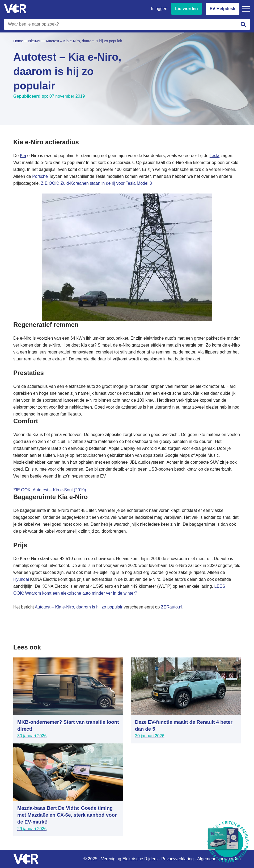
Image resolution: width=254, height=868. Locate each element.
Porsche (40, 176)
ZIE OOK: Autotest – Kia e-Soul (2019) (50, 490)
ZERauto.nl (172, 607)
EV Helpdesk (223, 9)
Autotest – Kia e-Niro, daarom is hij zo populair (79, 607)
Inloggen (159, 9)
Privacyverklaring (177, 859)
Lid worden (186, 9)
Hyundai (21, 579)
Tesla (215, 156)
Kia (23, 156)
